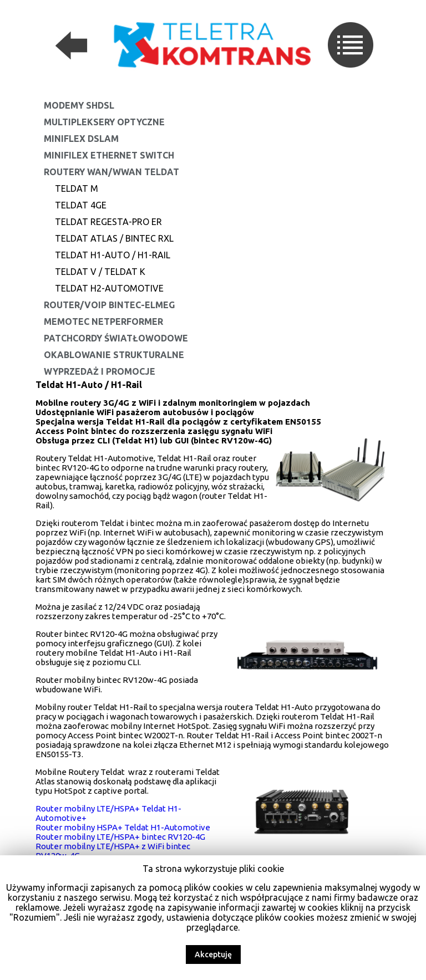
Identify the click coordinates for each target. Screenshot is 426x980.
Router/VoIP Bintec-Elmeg (109, 305)
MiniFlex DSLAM (81, 139)
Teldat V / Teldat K (100, 272)
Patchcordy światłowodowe (116, 338)
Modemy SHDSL (79, 105)
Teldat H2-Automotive (109, 288)
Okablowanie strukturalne (114, 355)
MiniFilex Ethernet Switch (109, 155)
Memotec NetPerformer (103, 321)
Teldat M (77, 188)
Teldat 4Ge (81, 205)
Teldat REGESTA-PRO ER (108, 222)
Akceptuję (213, 955)
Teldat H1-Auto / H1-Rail (113, 255)
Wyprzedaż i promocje (100, 371)
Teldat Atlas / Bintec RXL (114, 238)
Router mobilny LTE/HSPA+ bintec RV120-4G (120, 837)
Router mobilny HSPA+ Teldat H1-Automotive (123, 827)
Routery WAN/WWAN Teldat (111, 172)
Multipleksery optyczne (104, 122)
